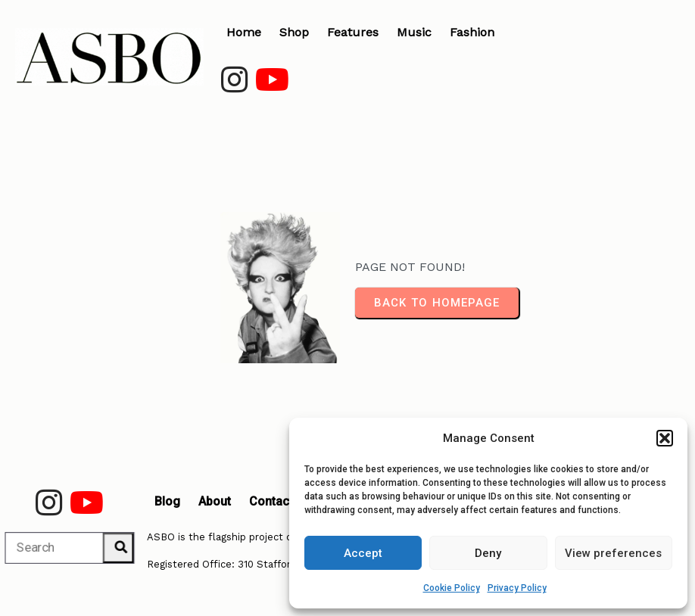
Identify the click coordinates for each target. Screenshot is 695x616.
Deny (488, 553)
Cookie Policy (452, 588)
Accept (363, 553)
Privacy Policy (517, 588)
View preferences (613, 553)
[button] (665, 438)
